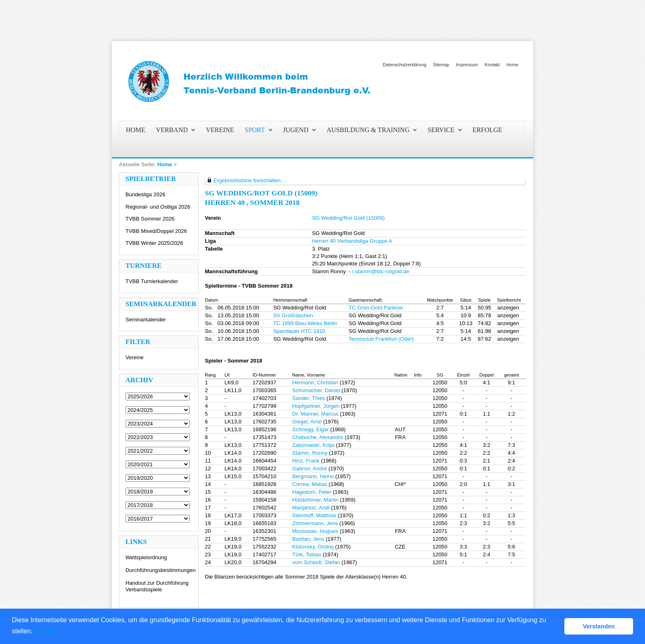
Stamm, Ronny (310, 453)
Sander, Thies (309, 398)
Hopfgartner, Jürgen (316, 406)
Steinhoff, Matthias (314, 515)
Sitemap (441, 65)
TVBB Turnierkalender (152, 281)
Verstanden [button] (599, 626)
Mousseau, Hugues (315, 531)
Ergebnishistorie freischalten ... (250, 180)
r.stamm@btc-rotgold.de (381, 271)
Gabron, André (310, 468)
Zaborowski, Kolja (313, 445)
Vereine (135, 357)
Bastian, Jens (308, 539)
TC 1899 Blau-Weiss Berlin (305, 323)
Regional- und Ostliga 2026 (158, 207)
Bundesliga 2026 (145, 194)
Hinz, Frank (306, 461)
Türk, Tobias (307, 554)
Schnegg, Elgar (310, 429)
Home (512, 65)
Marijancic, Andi (311, 508)
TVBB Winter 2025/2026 (154, 243)
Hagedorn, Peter (312, 492)
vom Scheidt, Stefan (316, 562)
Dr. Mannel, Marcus (315, 414)
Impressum (467, 65)
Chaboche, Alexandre (318, 437)
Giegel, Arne (307, 422)
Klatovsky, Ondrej (313, 547)
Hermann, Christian (315, 382)
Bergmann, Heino (313, 476)
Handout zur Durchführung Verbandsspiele (157, 586)
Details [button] (46, 631)
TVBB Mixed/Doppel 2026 (156, 231)
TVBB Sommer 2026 (150, 219)
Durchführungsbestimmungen (161, 570)
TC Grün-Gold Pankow (376, 308)
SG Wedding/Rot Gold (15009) (348, 218)
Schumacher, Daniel (316, 390)
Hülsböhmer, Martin (315, 500)
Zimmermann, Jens (315, 523)
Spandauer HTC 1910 (299, 331)
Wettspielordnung (146, 557)
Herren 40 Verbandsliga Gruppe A (352, 241)
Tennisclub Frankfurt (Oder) (381, 339)
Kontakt (492, 65)
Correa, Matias (310, 484)
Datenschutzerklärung (405, 65)
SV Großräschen (293, 315)
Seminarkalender (146, 320)
